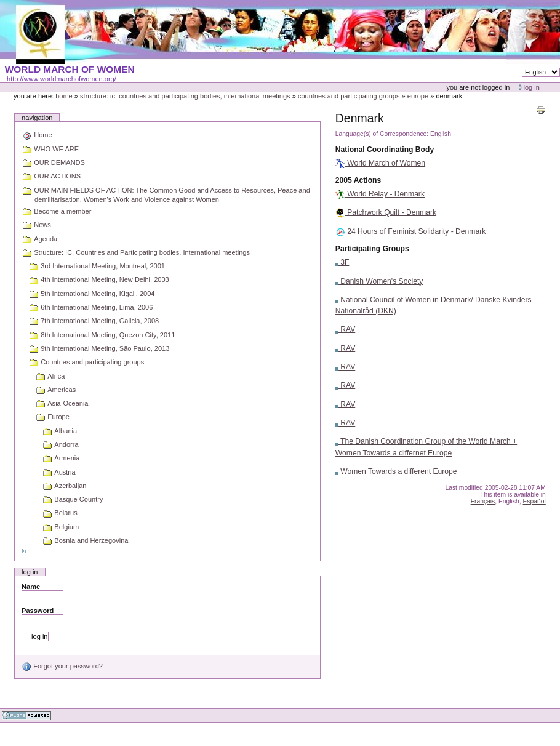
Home (64, 96)
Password (38, 611)
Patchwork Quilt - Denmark (386, 212)
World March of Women (380, 163)
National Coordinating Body (385, 150)
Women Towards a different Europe (396, 471)
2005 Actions (358, 180)
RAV (345, 329)
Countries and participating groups (349, 96)
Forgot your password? (62, 666)
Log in (532, 87)
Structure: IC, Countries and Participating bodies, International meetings (185, 96)
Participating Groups (372, 249)
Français (483, 501)
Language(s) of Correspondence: (382, 134)
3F (342, 262)
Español (534, 501)
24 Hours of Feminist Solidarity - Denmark (410, 231)
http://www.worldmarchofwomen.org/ (62, 79)
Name (31, 587)
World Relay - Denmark (380, 194)
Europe (418, 96)
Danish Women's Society (379, 281)
